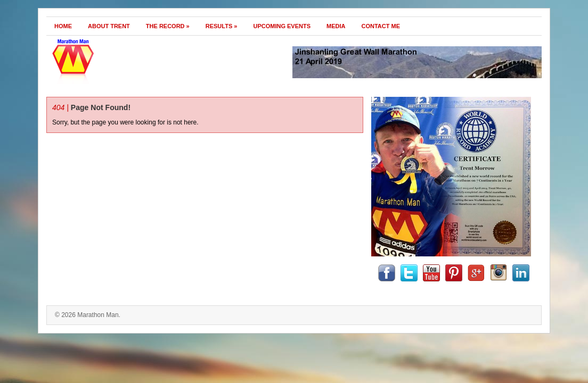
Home (63, 26)
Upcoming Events (282, 26)
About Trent (109, 26)
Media (336, 26)
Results (222, 26)
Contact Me (381, 26)
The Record (168, 26)
